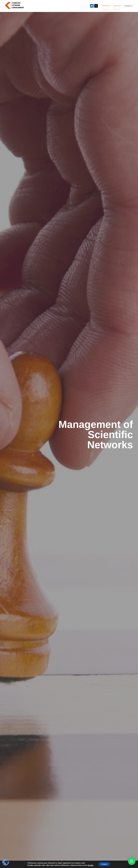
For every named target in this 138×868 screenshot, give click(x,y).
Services (106, 6)
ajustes (89, 865)
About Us (117, 6)
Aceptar (104, 864)
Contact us (128, 6)
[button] (132, 861)
